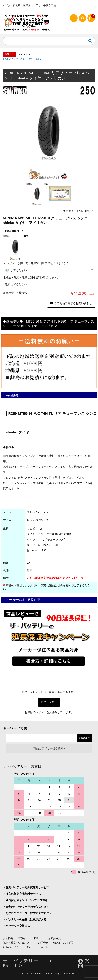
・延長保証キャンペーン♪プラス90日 (26, 900)
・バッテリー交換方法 (16, 926)
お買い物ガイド (12, 947)
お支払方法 (54, 938)
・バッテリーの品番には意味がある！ (26, 919)
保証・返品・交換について (18, 943)
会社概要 (8, 938)
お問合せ (43, 943)
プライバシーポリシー (31, 938)
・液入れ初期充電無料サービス (22, 894)
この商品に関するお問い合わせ (71, 303)
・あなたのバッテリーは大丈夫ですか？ (27, 913)
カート (44, 947)
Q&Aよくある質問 (63, 943)
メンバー (31, 947)
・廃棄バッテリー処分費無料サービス (26, 887)
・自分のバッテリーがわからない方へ (26, 907)
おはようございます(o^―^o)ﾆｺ (22, 59)
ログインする (49, 702)
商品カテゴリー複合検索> (49, 748)
